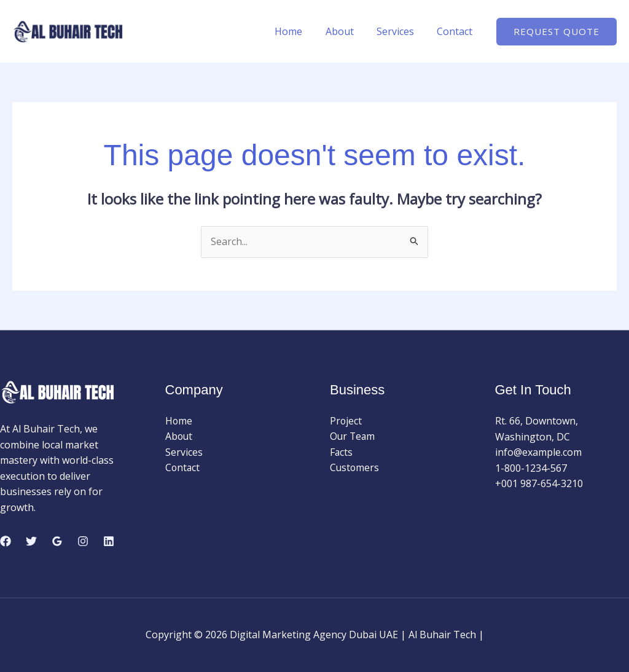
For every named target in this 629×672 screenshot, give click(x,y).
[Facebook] (6, 542)
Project (346, 421)
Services (400, 31)
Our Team (353, 437)
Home (300, 31)
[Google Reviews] (57, 542)
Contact (456, 31)
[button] (557, 32)
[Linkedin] (109, 542)
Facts (342, 452)
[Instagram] (83, 542)
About (348, 31)
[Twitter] (31, 542)
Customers (355, 468)
